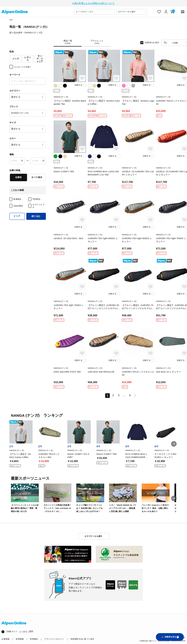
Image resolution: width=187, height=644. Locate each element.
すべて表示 (37, 177)
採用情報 (20, 639)
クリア (17, 216)
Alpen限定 (18, 206)
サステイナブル (38, 206)
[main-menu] (183, 12)
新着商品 (17, 199)
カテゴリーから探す (93, 536)
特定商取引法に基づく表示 (82, 639)
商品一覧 (68, 42)
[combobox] (94, 12)
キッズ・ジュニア (40, 59)
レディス (28, 59)
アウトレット (97, 42)
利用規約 (34, 639)
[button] (174, 444)
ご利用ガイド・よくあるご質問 (19, 632)
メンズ (16, 59)
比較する (78, 85)
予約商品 (36, 199)
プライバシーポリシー (54, 639)
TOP (11, 20)
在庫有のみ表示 (152, 42)
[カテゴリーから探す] (132, 12)
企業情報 (5, 639)
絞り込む (36, 216)
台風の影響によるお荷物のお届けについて (93, 3)
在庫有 (18, 177)
